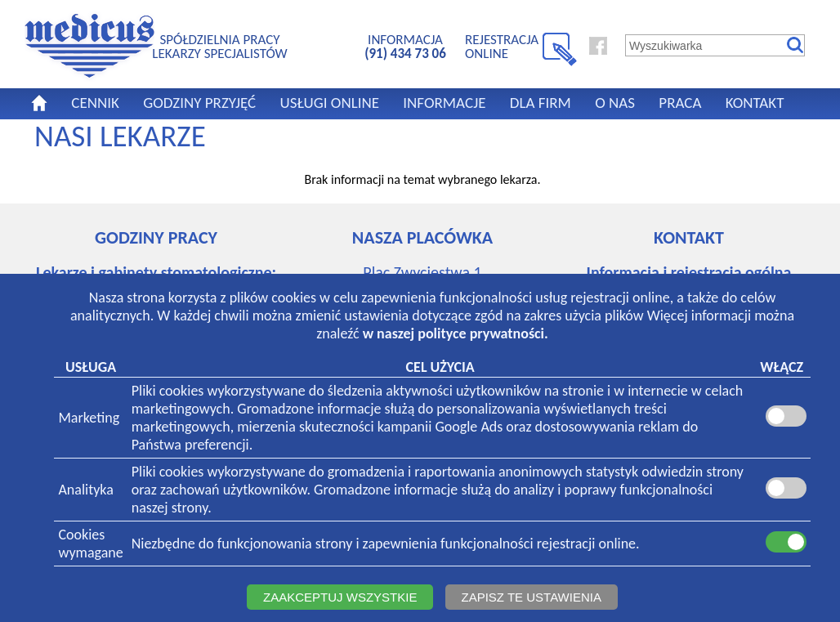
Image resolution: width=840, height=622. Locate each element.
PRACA (680, 103)
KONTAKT (755, 103)
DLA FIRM (541, 103)
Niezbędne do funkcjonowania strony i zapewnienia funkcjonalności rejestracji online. (386, 544)
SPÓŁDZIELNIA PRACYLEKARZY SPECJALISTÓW (219, 46)
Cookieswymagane (90, 544)
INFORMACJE (444, 103)
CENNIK (95, 103)
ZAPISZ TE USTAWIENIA (532, 597)
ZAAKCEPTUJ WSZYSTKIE (340, 597)
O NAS (615, 103)
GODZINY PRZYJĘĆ (199, 103)
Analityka (85, 490)
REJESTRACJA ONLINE (502, 46)
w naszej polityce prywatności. (456, 333)
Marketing (89, 418)
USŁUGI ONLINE (329, 103)
